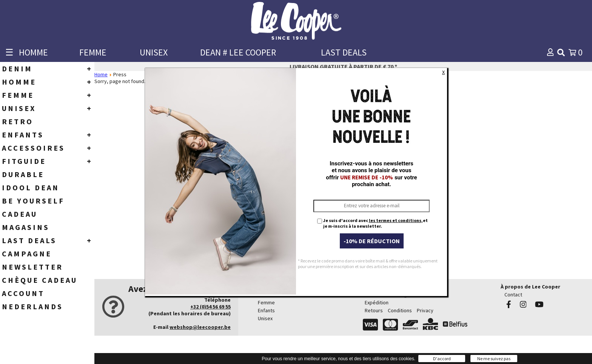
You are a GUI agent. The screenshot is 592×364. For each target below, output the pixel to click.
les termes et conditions (395, 220)
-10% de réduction (372, 241)
